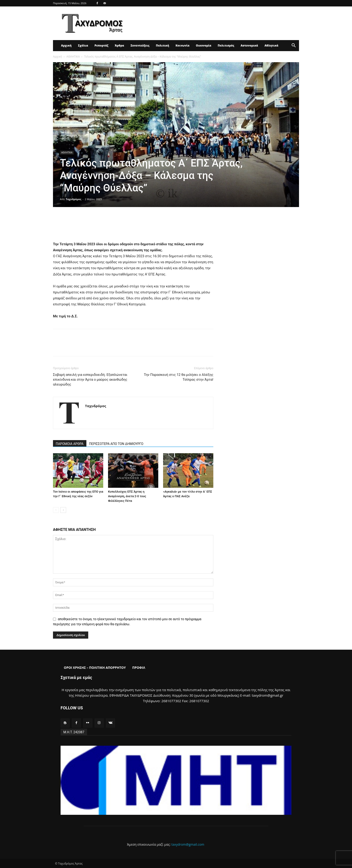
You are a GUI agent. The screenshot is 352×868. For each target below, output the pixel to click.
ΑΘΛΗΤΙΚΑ (73, 57)
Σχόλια (83, 45)
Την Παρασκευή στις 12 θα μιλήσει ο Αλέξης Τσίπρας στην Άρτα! (179, 377)
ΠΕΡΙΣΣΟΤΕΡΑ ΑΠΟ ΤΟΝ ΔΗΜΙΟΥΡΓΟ (116, 444)
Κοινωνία (182, 45)
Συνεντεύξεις (140, 45)
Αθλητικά (271, 45)
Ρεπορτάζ (101, 45)
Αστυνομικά (249, 45)
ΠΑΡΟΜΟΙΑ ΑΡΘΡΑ (70, 444)
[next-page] (63, 510)
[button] (293, 46)
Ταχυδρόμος (74, 199)
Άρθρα (119, 45)
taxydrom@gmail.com (188, 844)
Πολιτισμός (226, 45)
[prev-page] (56, 510)
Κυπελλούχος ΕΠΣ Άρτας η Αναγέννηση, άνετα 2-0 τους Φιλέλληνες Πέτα (127, 496)
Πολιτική (163, 45)
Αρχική (66, 45)
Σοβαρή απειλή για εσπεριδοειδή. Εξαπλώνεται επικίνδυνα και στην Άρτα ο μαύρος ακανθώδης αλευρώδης (90, 380)
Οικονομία (204, 45)
